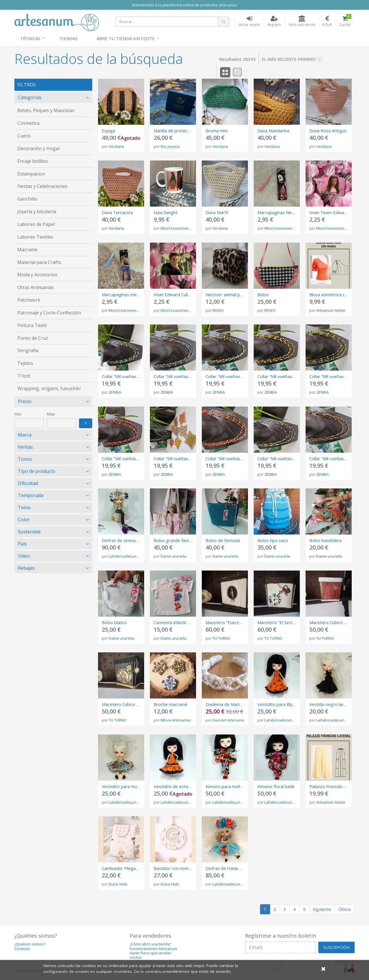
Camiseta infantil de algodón (181, 622)
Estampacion (31, 174)
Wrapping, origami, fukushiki (49, 388)
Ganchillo (27, 199)
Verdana (116, 146)
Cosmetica (28, 123)
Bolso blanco (114, 622)
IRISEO (218, 310)
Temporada (31, 495)
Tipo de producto (37, 471)
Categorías (30, 97)
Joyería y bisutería (37, 212)
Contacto (22, 949)
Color (24, 520)
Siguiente (322, 909)
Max (51, 414)
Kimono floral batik (276, 786)
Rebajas (26, 568)
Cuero (24, 136)
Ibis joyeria (170, 146)
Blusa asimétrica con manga (337, 294)
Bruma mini (216, 131)
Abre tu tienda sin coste (126, 38)
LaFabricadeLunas (125, 556)
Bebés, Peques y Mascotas (46, 110)
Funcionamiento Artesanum (154, 949)
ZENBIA (115, 392)
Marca (25, 435)
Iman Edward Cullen (173, 294)
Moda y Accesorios (37, 275)
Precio (25, 401)
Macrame (27, 250)
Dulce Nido (118, 884)
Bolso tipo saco (273, 540)
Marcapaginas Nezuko (279, 212)
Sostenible (29, 532)
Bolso (263, 294)
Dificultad (28, 483)
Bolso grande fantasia (175, 540)
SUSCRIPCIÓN (336, 947)
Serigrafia (28, 350)
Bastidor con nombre (175, 868)
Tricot (24, 376)
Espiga (108, 131)
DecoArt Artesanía (228, 720)
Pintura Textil (32, 325)
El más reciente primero (292, 59)
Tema (24, 507)
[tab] (53, 98)
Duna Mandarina (273, 131)
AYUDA (136, 958)
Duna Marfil (217, 212)
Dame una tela (173, 556)
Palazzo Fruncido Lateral (334, 786)
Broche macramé (171, 704)
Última (344, 909)
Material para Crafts (39, 262)
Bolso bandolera (325, 540)
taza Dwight (166, 212)
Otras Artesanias (35, 287)
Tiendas (68, 38)
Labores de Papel (36, 224)
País (22, 544)
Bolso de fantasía (223, 540)
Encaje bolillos (33, 161)
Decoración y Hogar (39, 148)
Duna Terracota (117, 212)
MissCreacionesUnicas (180, 228)
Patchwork (29, 300)
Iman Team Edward (329, 212)
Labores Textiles (35, 237)
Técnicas (30, 38)
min (18, 414)
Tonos (25, 459)
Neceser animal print (226, 294)
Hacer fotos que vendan (150, 953)
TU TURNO (221, 638)
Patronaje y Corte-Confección (49, 313)
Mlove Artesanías (176, 720)
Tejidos (25, 363)
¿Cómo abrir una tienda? (150, 944)
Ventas (25, 447)
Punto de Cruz (33, 338)
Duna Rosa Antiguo (328, 131)
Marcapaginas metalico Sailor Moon (137, 294)
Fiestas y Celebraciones (42, 186)
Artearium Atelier (331, 310)
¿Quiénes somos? (30, 944)
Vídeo (24, 556)
